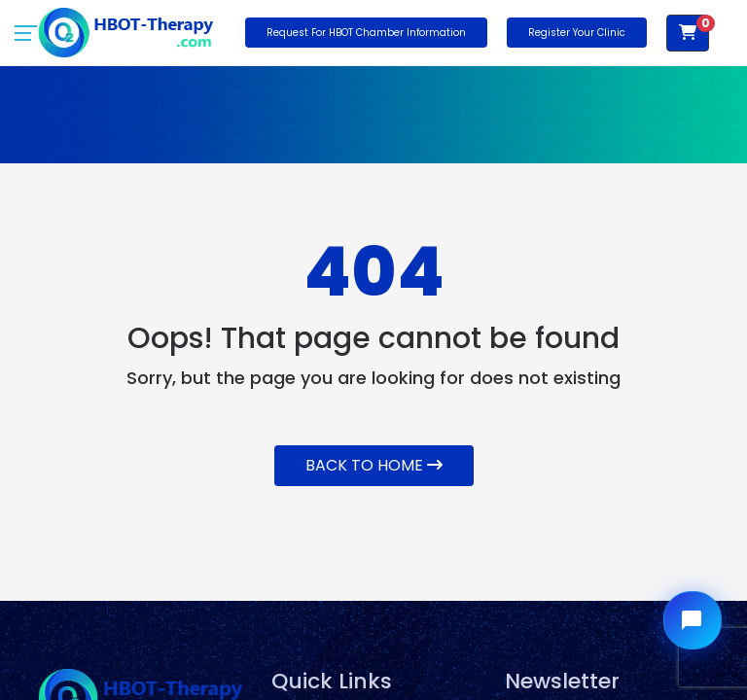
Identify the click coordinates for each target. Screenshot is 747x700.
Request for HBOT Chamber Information (366, 33)
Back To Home (374, 465)
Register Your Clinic (577, 33)
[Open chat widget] (693, 620)
